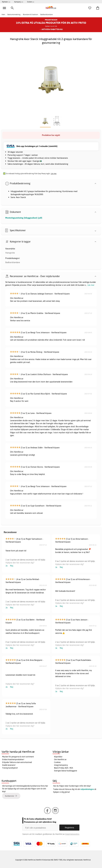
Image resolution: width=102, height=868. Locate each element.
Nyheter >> (6, 2)
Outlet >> (31, 2)
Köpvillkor (58, 757)
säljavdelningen (87, 789)
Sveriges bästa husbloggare (66, 771)
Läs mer (91, 285)
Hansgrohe (10, 253)
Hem (3, 14)
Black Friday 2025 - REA (64, 768)
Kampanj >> (19, 2)
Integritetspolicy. (72, 834)
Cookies (57, 762)
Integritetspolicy (61, 765)
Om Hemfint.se (60, 759)
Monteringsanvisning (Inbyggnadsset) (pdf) (24, 218)
